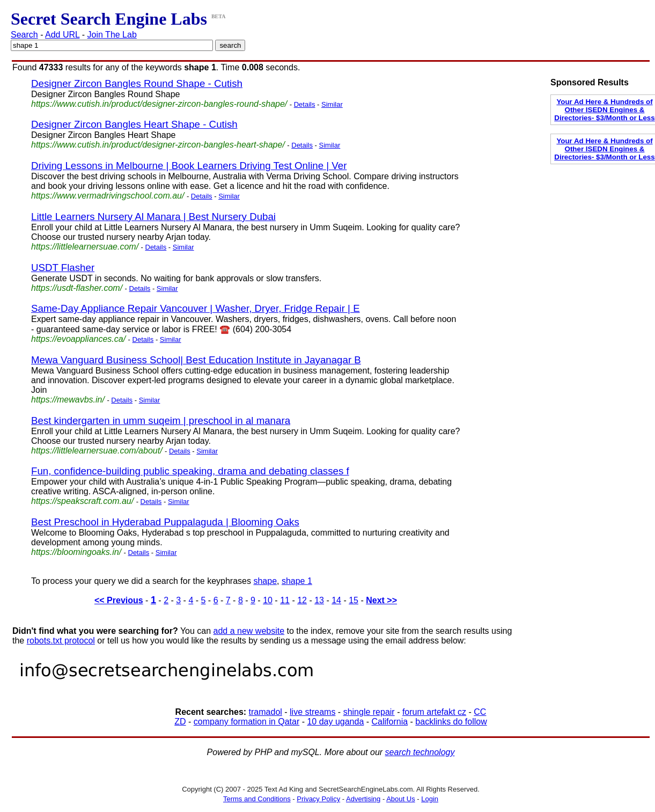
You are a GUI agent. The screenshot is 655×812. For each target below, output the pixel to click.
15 (354, 600)
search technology (420, 752)
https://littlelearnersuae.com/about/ (97, 451)
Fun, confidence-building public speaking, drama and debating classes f (190, 471)
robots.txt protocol (61, 641)
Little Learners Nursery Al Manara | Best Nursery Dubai (153, 217)
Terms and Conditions (257, 799)
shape (265, 581)
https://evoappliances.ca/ (78, 339)
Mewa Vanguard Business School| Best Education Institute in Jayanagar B (196, 360)
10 (268, 600)
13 (319, 600)
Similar (332, 104)
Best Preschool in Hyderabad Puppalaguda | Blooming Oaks (165, 522)
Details (305, 104)
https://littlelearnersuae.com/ (85, 247)
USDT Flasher (63, 268)
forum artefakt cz (434, 712)
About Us (400, 799)
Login (430, 799)
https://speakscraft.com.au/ (82, 501)
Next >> (381, 600)
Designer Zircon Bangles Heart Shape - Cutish (134, 124)
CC (480, 712)
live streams (312, 712)
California (390, 722)
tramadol (266, 712)
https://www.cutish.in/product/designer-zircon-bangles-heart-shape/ (158, 145)
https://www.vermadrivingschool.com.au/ (108, 196)
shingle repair (369, 712)
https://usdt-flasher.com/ (77, 288)
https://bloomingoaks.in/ (76, 552)
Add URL (62, 35)
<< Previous (119, 600)
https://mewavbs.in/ (68, 400)
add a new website (249, 631)
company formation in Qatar (246, 722)
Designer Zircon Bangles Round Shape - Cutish (137, 83)
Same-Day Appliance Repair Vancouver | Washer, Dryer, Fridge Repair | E (196, 308)
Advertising (363, 799)
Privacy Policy (318, 799)
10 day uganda (335, 722)
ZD (180, 722)
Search (24, 35)
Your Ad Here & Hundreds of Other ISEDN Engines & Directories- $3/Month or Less (604, 110)
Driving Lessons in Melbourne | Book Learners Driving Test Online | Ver (189, 166)
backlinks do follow (451, 722)
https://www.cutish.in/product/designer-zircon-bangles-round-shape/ (159, 104)
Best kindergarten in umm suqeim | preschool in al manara (161, 420)
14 (336, 600)
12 (302, 600)
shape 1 (297, 581)
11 (285, 600)
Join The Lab (112, 35)
